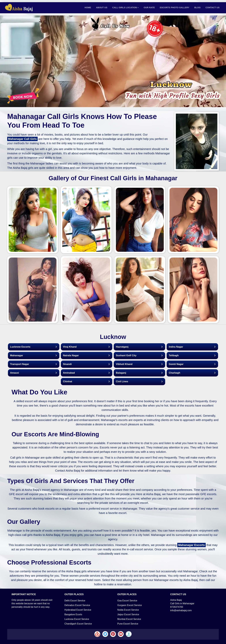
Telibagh (174, 355)
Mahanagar (17, 355)
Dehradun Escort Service (77, 605)
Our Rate (149, 7)
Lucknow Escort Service (77, 619)
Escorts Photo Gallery (175, 7)
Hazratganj (122, 347)
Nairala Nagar (71, 355)
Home (88, 7)
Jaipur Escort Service (128, 614)
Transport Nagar (20, 364)
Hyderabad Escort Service (78, 610)
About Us (102, 7)
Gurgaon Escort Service (130, 605)
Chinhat (68, 381)
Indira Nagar (176, 347)
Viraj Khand (70, 347)
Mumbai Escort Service (129, 619)
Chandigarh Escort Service (78, 624)
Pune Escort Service (128, 624)
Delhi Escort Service (75, 601)
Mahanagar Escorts (191, 545)
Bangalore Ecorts (73, 614)
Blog (197, 7)
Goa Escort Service (127, 601)
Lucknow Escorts (20, 347)
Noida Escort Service (128, 610)
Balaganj (121, 373)
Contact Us (213, 7)
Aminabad (69, 373)
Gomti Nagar (176, 364)
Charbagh (174, 373)
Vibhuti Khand (124, 364)
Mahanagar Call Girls (22, 139)
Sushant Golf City (126, 355)
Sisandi (67, 364)
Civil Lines (122, 381)
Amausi (14, 373)
